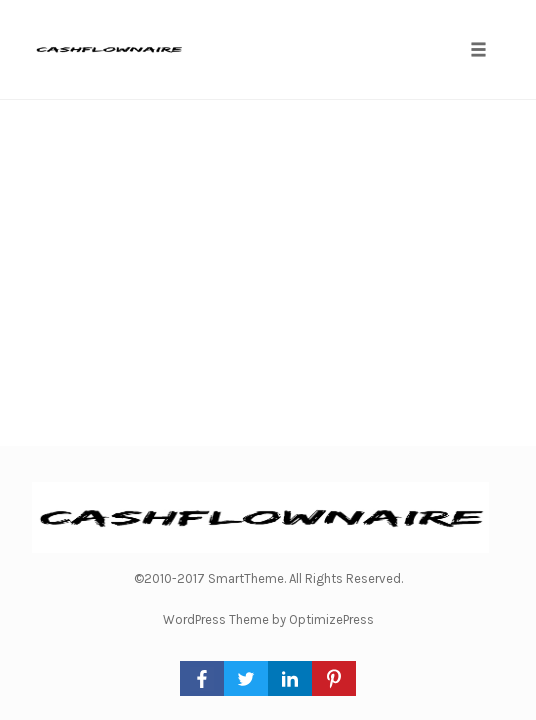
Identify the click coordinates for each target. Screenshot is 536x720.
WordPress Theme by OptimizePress (268, 619)
